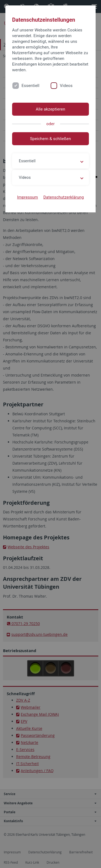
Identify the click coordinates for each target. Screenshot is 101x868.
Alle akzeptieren (51, 109)
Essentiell (30, 86)
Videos (66, 86)
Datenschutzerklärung (64, 197)
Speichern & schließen (50, 139)
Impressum (27, 197)
